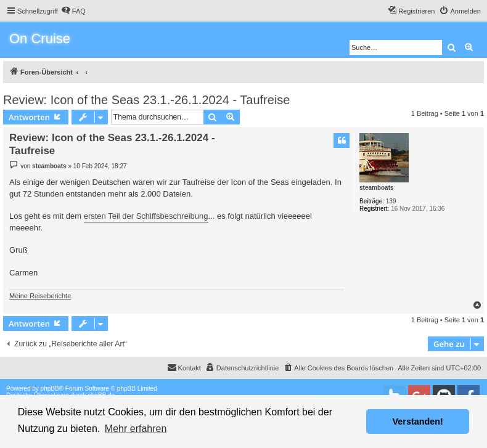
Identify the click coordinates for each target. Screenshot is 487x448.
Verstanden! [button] (418, 422)
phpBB (50, 389)
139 (391, 201)
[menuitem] (73, 11)
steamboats (377, 188)
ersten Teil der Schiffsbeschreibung (146, 216)
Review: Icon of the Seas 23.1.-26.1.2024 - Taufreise (146, 100)
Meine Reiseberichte (40, 296)
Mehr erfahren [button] (136, 429)
